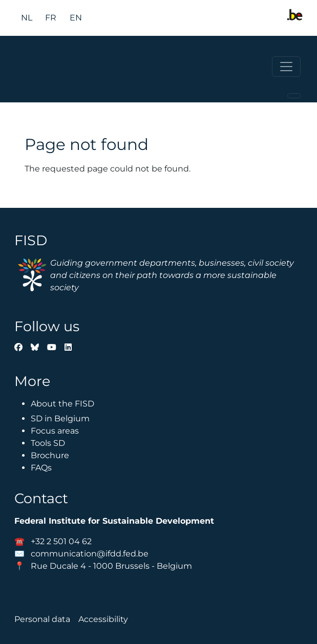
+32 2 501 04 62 (61, 541)
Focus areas (55, 431)
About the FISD (62, 404)
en (76, 18)
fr (51, 18)
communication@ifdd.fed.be (90, 554)
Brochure (50, 455)
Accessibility (103, 619)
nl (27, 18)
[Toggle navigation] (286, 67)
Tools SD (48, 443)
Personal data (42, 619)
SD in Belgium (60, 418)
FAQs (41, 468)
